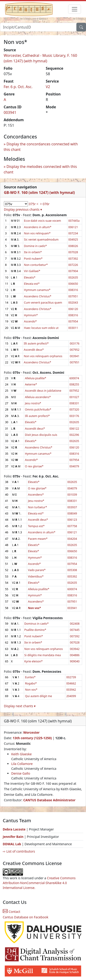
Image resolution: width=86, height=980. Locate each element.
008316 (73, 290)
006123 (72, 520)
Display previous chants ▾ (23, 209)
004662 (71, 683)
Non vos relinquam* (37, 233)
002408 (75, 624)
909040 (75, 661)
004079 (74, 466)
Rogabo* (31, 683)
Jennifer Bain (14, 837)
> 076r (45, 204)
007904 (73, 271)
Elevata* (33, 551)
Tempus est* (36, 526)
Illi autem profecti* (36, 343)
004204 (72, 539)
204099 (71, 696)
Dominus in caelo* (36, 624)
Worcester (31, 732)
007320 (74, 410)
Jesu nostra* (33, 403)
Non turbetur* (37, 507)
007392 (73, 259)
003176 (75, 343)
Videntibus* (36, 576)
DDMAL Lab (12, 844)
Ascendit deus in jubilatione (43, 391)
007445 (75, 630)
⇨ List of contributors (19, 851)
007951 (73, 296)
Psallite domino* (35, 630)
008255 (74, 384)
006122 (74, 429)
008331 (74, 403)
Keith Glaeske (21, 754)
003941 (10, 112)
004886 (75, 655)
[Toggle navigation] (75, 9)
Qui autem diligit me (39, 696)
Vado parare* (37, 570)
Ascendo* (31, 321)
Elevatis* (30, 277)
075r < (34, 204)
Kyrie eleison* (33, 661)
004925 (73, 240)
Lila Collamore (22, 764)
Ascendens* (36, 495)
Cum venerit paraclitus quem (43, 303)
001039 (72, 495)
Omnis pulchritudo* (38, 410)
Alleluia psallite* (36, 378)
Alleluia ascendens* (38, 397)
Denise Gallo (21, 773)
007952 (75, 350)
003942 (75, 649)
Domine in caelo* (36, 246)
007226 (73, 265)
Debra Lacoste (14, 829)
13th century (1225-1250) (32, 738)
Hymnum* (31, 315)
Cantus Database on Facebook (26, 917)
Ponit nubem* (33, 259)
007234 (73, 233)
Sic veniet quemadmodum (41, 240)
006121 (73, 227)
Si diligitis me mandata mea (43, 655)
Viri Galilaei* (32, 271)
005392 (72, 576)
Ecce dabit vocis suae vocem (43, 221)
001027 (74, 397)
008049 (72, 513)
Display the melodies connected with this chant (40, 169)
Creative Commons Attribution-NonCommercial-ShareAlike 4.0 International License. (39, 883)
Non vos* (31, 690)
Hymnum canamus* (37, 290)
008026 (73, 246)
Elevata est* (32, 284)
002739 (71, 677)
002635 (73, 277)
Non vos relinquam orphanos (43, 356)
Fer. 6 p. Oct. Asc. (18, 87)
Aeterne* (31, 384)
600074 (74, 378)
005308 (72, 570)
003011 (73, 328)
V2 (48, 87)
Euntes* (30, 677)
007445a (74, 221)
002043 (73, 303)
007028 (73, 252)
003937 (72, 507)
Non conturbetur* (36, 265)
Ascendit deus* (34, 350)
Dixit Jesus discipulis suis (41, 435)
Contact (11, 912)
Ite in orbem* (33, 252)
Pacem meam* (38, 539)
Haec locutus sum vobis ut (41, 328)
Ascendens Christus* (38, 296)
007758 (72, 526)
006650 (73, 284)
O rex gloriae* (34, 466)
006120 (73, 309)
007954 (73, 321)
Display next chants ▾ (20, 706)
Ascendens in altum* (38, 227)
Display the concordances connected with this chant (41, 147)
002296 (74, 435)
